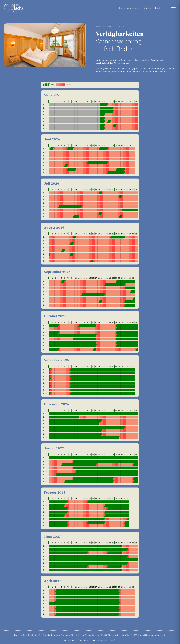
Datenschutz (84, 640)
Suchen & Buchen (154, 8)
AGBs (114, 640)
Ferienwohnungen (129, 8)
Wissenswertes (100, 640)
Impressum (69, 640)
